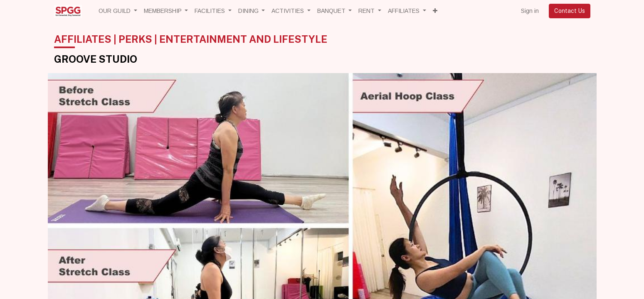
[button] (435, 11)
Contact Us (570, 11)
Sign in (530, 11)
